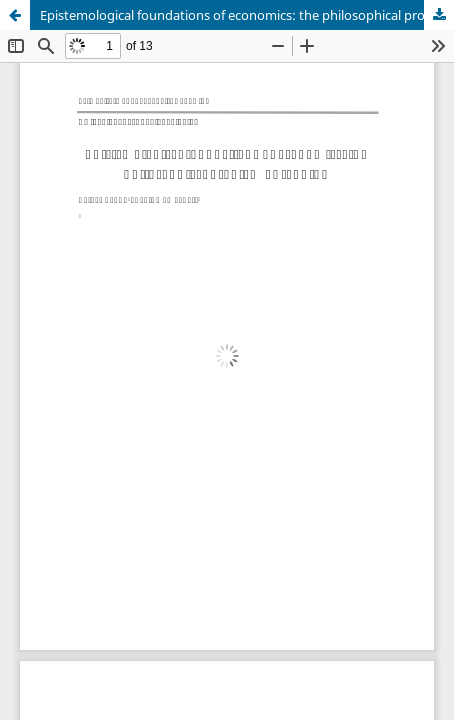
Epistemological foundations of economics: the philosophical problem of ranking (247, 15)
